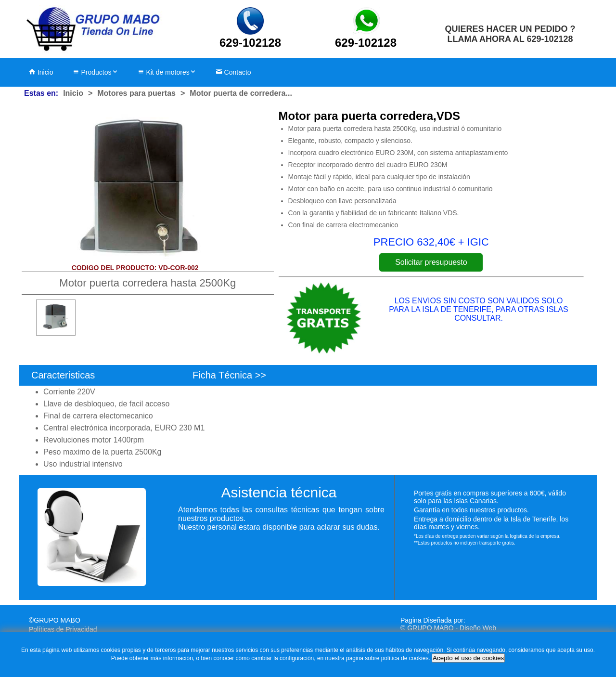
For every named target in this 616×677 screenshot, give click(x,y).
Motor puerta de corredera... (241, 93)
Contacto (233, 72)
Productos (96, 72)
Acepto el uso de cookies (468, 658)
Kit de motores (167, 72)
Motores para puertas (136, 93)
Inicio (41, 72)
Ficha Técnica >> (229, 375)
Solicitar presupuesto (431, 262)
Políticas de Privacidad (63, 629)
